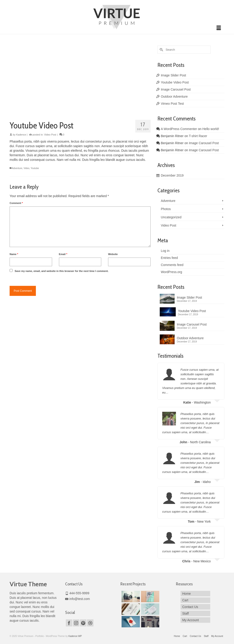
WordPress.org (172, 272)
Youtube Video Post (175, 82)
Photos (166, 209)
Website (113, 254)
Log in (165, 251)
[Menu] (219, 28)
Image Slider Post (174, 75)
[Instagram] (76, 623)
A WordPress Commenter (179, 129)
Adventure (17, 168)
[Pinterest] (83, 623)
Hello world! (211, 129)
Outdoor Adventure (174, 96)
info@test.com (78, 599)
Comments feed (172, 265)
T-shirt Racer (198, 136)
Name (14, 254)
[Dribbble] (90, 623)
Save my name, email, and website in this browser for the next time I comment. (62, 271)
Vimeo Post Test (172, 104)
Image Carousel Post (176, 89)
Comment (16, 203)
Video (26, 168)
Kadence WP (75, 636)
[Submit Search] (161, 50)
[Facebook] (69, 623)
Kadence (21, 135)
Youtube (35, 168)
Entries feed (169, 258)
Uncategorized (171, 217)
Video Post (50, 135)
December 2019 (172, 175)
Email (63, 254)
